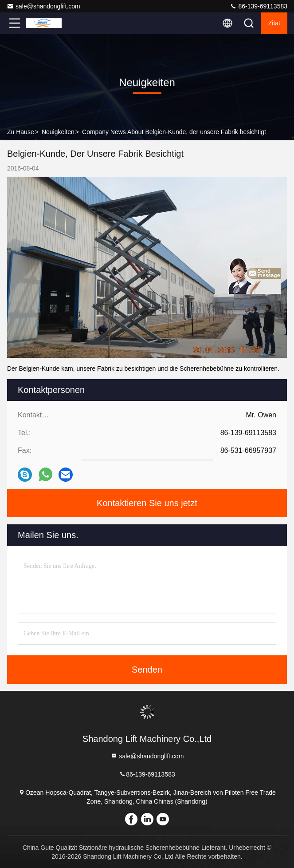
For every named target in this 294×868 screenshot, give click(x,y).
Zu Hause (21, 132)
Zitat (274, 23)
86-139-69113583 (259, 6)
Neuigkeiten (58, 132)
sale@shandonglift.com (43, 6)
